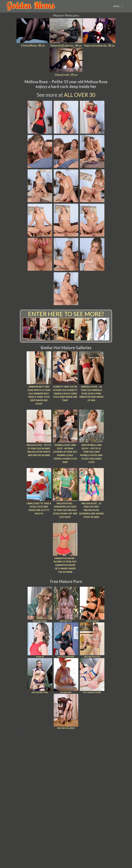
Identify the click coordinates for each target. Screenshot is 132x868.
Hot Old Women (66, 640)
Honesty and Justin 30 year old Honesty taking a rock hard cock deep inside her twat (65, 393)
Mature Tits (66, 604)
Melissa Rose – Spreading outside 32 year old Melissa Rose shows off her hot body (65, 510)
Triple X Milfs (92, 604)
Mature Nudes (40, 604)
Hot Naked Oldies (92, 676)
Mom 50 (40, 640)
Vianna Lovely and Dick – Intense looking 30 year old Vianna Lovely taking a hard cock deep (65, 454)
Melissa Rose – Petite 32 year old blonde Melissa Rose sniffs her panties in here (39, 450)
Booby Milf (66, 676)
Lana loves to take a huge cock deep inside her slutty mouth (39, 508)
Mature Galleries (66, 711)
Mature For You (92, 640)
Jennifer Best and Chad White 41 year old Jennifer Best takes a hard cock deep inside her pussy (39, 395)
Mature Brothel (40, 676)
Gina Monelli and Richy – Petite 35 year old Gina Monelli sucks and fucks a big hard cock (91, 454)
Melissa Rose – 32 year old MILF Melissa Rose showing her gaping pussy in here (91, 510)
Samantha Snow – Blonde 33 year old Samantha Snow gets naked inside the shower (65, 565)
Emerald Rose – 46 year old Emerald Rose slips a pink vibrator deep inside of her (91, 393)
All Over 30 (80, 95)
